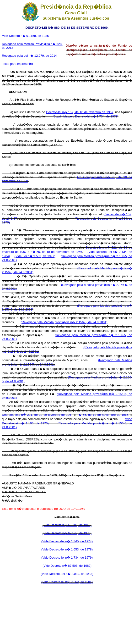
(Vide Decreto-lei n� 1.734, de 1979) (67, 558)
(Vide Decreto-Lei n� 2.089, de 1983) (67, 574)
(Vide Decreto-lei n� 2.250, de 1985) (67, 582)
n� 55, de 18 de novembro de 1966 (56, 252)
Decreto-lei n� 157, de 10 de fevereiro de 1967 (80, 112)
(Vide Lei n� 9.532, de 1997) (35, 256)
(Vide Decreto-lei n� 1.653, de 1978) (67, 549)
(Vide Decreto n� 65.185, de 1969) (67, 525)
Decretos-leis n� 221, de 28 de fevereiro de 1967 (37, 415)
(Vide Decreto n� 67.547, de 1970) (67, 533)
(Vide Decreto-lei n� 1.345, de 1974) (67, 541)
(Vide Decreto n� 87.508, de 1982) (67, 566)
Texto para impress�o (17, 64)
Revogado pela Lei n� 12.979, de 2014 (29, 56)
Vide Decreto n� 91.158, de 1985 (25, 36)
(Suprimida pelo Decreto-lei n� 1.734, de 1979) (86, 116)
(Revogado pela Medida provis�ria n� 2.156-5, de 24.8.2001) (64, 322)
